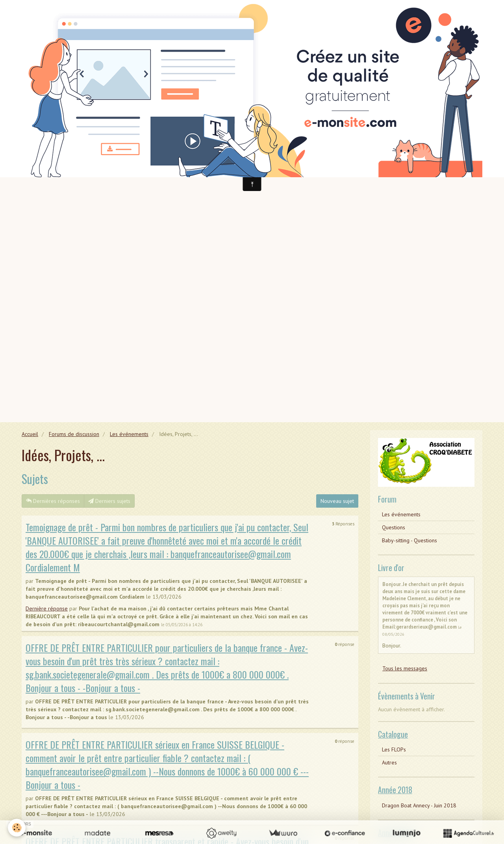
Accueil (30, 434)
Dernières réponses (53, 501)
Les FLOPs (394, 749)
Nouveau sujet (337, 501)
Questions (394, 527)
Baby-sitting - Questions (409, 540)
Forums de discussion (74, 434)
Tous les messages (405, 668)
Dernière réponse (47, 608)
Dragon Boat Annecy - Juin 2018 (419, 805)
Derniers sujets (109, 501)
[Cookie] (17, 828)
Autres (389, 762)
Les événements (129, 434)
